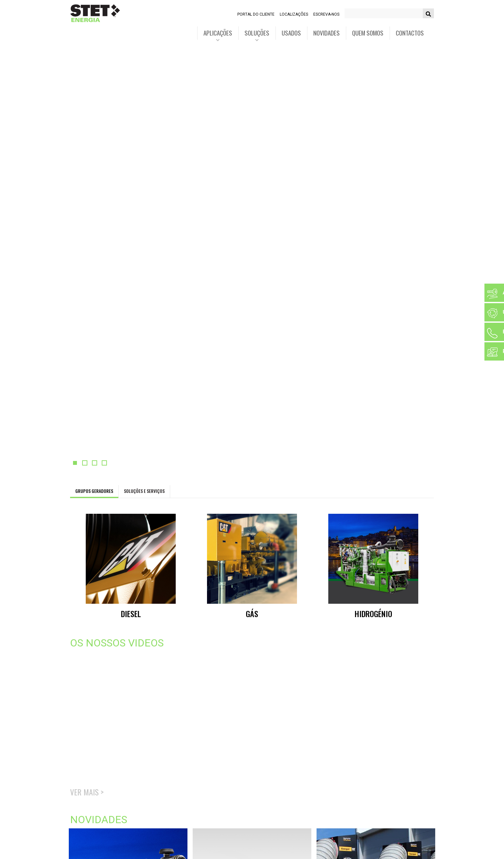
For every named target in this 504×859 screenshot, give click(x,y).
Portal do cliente (256, 14)
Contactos (410, 33)
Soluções (257, 33)
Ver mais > (87, 792)
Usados (291, 33)
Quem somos (368, 33)
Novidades (326, 33)
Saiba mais (93, 129)
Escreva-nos (326, 14)
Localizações (294, 14)
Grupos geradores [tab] (94, 491)
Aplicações (218, 33)
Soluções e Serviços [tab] (144, 491)
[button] (75, 463)
